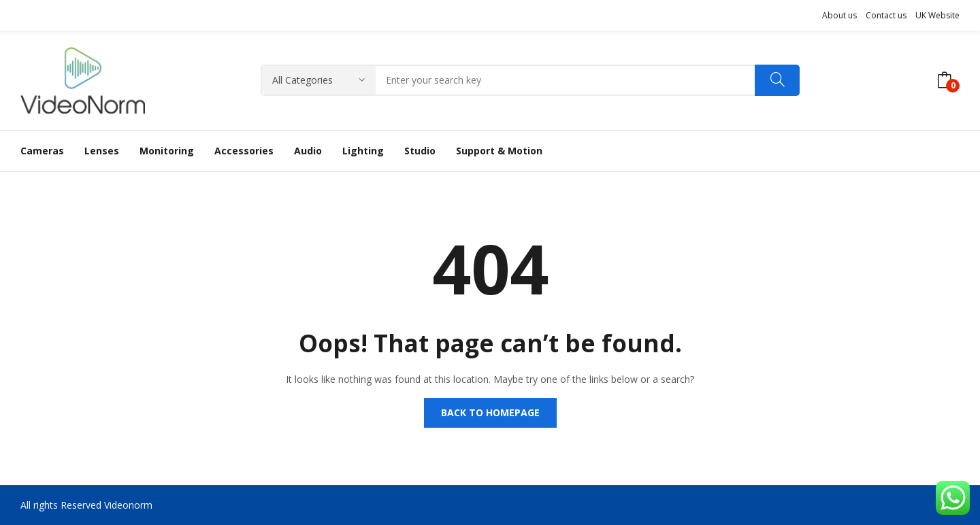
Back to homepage (490, 412)
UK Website (937, 15)
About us (839, 15)
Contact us (886, 15)
